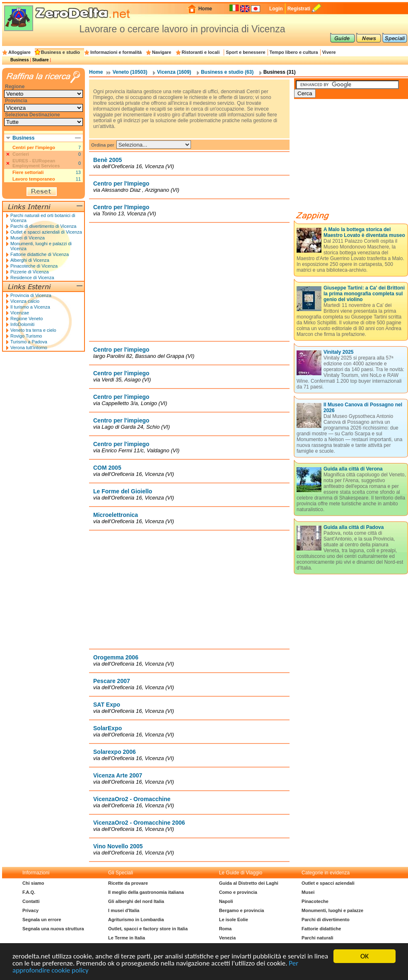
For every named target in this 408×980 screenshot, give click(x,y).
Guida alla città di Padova (354, 527)
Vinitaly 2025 (339, 352)
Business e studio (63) (227, 72)
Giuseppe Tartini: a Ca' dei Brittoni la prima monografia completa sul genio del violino (364, 294)
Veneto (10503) (130, 72)
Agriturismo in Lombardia (136, 920)
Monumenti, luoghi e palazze (332, 910)
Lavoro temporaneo (34, 179)
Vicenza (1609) (174, 72)
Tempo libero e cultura (294, 52)
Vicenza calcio (25, 301)
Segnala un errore (42, 920)
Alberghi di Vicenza (30, 260)
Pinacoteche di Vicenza (34, 266)
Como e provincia (238, 892)
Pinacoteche (315, 901)
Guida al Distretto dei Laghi (249, 883)
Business (19, 60)
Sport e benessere (245, 52)
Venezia (227, 938)
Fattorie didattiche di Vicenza (40, 254)
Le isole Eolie (234, 920)
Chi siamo (33, 883)
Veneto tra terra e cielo (33, 330)
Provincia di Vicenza (31, 295)
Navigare (162, 52)
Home (205, 9)
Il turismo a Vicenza (30, 307)
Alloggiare (19, 52)
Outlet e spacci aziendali (328, 883)
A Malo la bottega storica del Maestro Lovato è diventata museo (364, 232)
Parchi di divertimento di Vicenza (43, 226)
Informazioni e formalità (116, 52)
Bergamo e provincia (242, 910)
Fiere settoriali (28, 172)
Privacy (30, 910)
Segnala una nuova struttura (53, 929)
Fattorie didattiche (321, 929)
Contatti (31, 901)
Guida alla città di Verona (353, 469)
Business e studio (60, 52)
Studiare (41, 60)
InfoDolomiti (22, 324)
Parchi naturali (317, 938)
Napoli (226, 901)
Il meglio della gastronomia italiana (146, 892)
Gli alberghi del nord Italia (136, 901)
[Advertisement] (189, 282)
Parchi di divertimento (326, 920)
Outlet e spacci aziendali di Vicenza (46, 232)
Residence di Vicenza (32, 278)
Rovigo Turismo (26, 336)
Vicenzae (20, 313)
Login (276, 9)
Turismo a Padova (29, 342)
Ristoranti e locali (201, 52)
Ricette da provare (128, 883)
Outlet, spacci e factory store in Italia (148, 929)
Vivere (329, 52)
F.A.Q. (29, 892)
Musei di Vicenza (28, 238)
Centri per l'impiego (34, 147)
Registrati (299, 9)
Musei (308, 892)
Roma (226, 929)
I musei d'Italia (124, 910)
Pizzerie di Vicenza (30, 272)
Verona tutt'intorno (29, 348)
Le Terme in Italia (127, 938)
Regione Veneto (27, 319)
